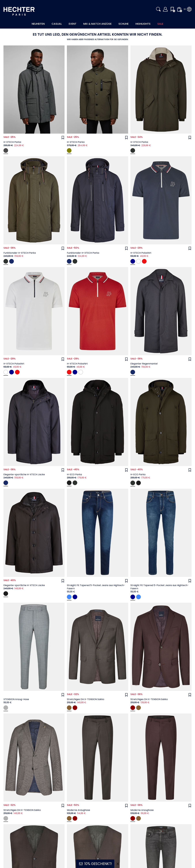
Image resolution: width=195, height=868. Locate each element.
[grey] (6, 708)
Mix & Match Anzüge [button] (97, 24)
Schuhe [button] (124, 24)
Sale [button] (160, 24)
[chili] (144, 261)
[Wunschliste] (63, 138)
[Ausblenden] (118, 864)
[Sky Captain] (12, 261)
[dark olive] (69, 150)
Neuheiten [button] (38, 24)
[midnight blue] (133, 261)
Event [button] (73, 24)
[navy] (69, 597)
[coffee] (69, 708)
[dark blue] (75, 597)
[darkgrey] (6, 150)
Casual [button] (57, 24)
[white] (139, 261)
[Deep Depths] (133, 150)
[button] (158, 9)
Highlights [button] (143, 24)
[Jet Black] (69, 483)
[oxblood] (75, 708)
